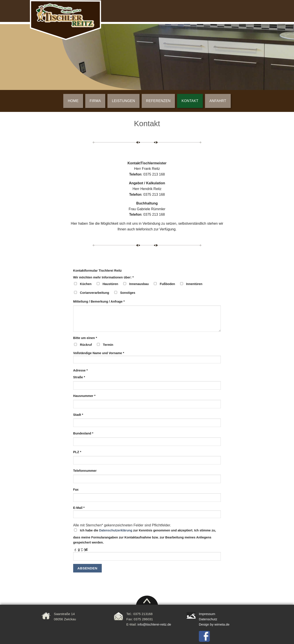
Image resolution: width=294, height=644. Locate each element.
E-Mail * (147, 514)
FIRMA (95, 101)
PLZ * (77, 452)
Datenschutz (208, 619)
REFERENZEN (158, 101)
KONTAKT (190, 101)
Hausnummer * (84, 396)
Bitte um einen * (85, 338)
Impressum (207, 614)
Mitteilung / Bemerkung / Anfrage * (99, 301)
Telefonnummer (85, 471)
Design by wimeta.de (214, 624)
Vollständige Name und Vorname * (147, 359)
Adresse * (80, 370)
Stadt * (78, 415)
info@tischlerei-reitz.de (154, 624)
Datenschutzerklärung (116, 530)
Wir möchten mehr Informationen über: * (103, 277)
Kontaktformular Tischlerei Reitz (97, 271)
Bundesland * (83, 433)
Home (73, 101)
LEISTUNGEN (123, 101)
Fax (76, 490)
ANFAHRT (218, 101)
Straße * (79, 377)
